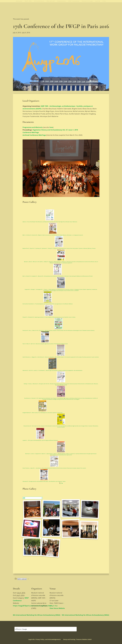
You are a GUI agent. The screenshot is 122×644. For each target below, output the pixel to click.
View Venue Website (57, 608)
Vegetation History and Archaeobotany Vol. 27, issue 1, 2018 (55, 130)
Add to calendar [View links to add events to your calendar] (22, 579)
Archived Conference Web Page (34, 135)
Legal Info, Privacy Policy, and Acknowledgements (45, 639)
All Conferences (39, 1)
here (51, 127)
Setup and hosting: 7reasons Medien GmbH (77, 639)
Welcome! (19, 1)
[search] (43, 629)
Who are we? (51, 1)
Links (104, 1)
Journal (98, 1)
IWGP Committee (74, 1)
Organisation (62, 1)
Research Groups (87, 1)
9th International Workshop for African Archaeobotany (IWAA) (85, 615)
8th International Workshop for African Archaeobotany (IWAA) (37, 615)
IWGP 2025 (28, 1)
